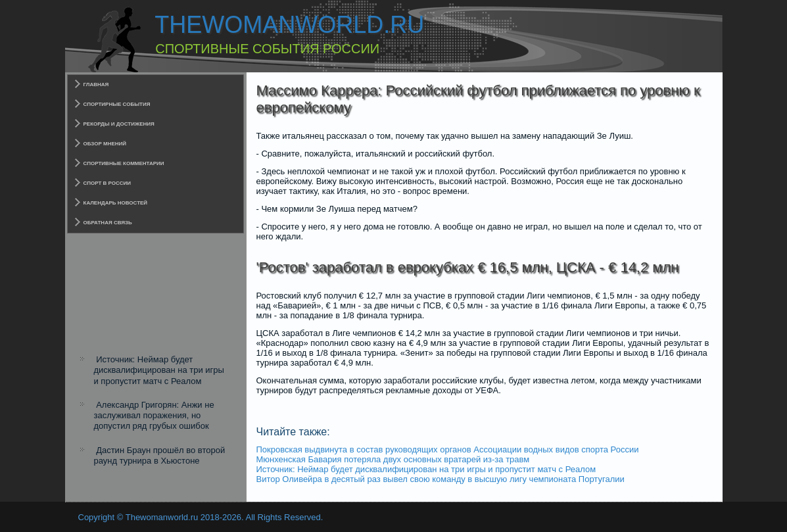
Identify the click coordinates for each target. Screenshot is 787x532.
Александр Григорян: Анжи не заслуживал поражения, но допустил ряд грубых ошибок (154, 416)
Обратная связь (108, 223)
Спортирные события (117, 104)
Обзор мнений (105, 144)
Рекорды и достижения (119, 124)
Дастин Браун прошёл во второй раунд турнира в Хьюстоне (160, 455)
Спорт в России (107, 183)
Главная (96, 85)
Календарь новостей (116, 203)
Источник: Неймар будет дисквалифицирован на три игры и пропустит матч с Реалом (159, 370)
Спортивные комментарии (124, 163)
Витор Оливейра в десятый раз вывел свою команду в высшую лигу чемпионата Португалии (441, 479)
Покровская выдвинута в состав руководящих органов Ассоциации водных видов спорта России (448, 449)
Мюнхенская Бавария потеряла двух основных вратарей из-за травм (393, 459)
